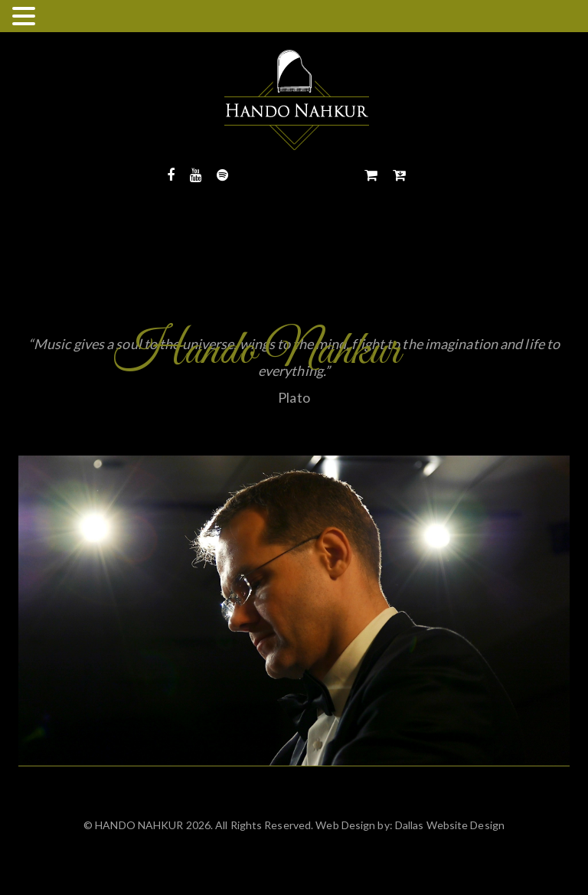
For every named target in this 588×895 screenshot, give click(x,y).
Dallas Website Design (449, 825)
